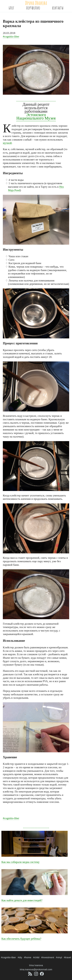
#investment (48, 957)
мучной (7, 143)
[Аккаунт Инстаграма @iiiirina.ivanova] (36, 975)
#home (28, 957)
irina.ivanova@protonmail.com (36, 969)
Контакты (58, 8)
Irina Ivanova (36, 965)
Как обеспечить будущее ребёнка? (21, 939)
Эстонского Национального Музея (36, 116)
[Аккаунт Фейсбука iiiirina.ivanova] (42, 975)
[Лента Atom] (30, 975)
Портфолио (33, 8)
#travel (67, 957)
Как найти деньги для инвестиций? (22, 900)
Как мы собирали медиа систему (20, 862)
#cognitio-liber (11, 37)
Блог (11, 8)
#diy (20, 957)
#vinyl (59, 957)
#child (36, 957)
